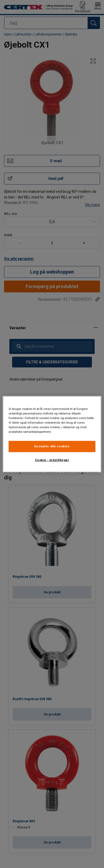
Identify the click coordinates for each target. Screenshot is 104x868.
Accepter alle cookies (52, 446)
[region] (52, 434)
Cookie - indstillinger (52, 460)
